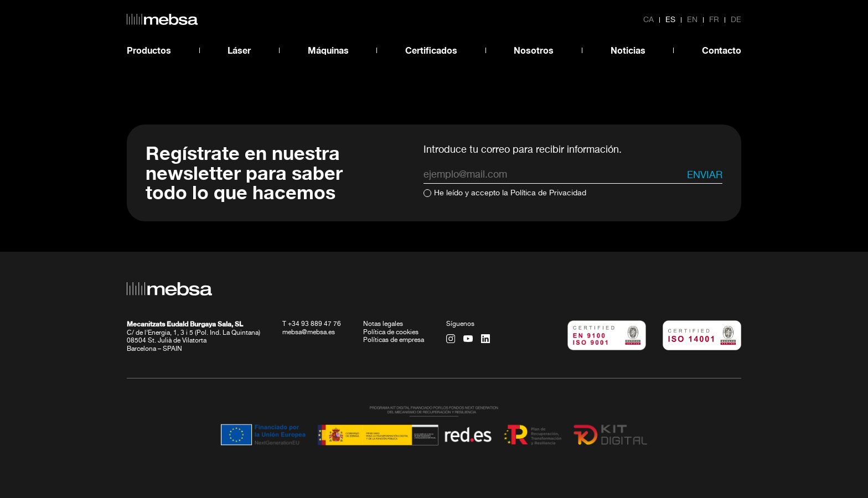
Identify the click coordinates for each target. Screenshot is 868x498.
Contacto (722, 50)
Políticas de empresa (394, 340)
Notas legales (383, 324)
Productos (149, 50)
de (736, 20)
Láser (239, 50)
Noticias (628, 50)
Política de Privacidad (548, 193)
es (670, 20)
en (692, 20)
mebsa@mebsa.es (309, 333)
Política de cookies (391, 333)
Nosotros (534, 50)
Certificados (431, 50)
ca (649, 20)
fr (714, 20)
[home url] (162, 19)
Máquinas (328, 50)
